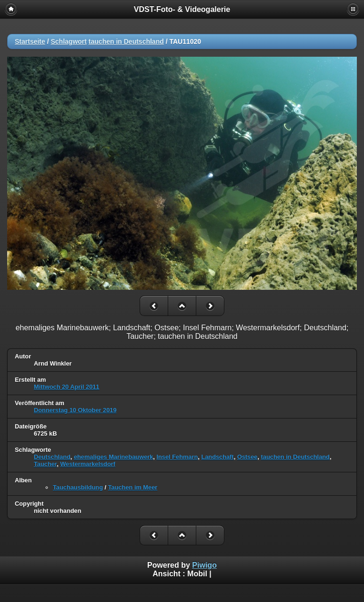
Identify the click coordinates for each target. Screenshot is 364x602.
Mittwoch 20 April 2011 (67, 387)
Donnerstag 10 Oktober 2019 (75, 410)
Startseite (30, 41)
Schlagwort (68, 41)
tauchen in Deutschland (126, 41)
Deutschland (52, 457)
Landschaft (217, 457)
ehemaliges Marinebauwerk (113, 457)
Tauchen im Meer (133, 487)
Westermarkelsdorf (88, 464)
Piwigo (204, 565)
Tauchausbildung (78, 487)
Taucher (45, 464)
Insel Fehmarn (177, 457)
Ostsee (248, 457)
